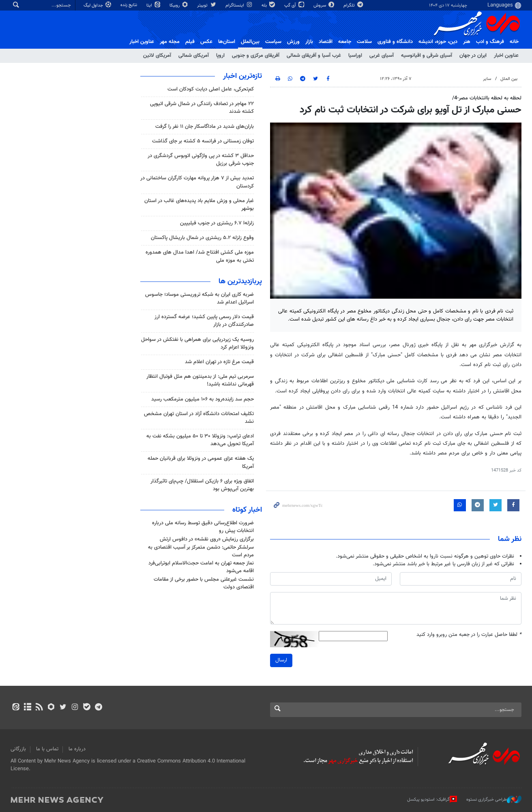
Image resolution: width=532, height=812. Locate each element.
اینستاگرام (239, 5)
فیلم (190, 42)
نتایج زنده (129, 5)
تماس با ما (47, 749)
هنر (467, 42)
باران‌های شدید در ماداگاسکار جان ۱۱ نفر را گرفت (205, 127)
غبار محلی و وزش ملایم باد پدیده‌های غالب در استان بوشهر (199, 205)
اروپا (220, 56)
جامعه (345, 42)
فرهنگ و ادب (490, 42)
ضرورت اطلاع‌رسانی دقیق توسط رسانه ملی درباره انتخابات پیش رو (203, 527)
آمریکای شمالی (194, 56)
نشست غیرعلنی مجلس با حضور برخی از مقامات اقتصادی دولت (204, 583)
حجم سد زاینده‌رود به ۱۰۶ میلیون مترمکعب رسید (203, 399)
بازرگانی (18, 749)
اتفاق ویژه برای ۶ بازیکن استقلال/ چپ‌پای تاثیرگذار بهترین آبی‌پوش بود (202, 485)
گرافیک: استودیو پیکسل (432, 799)
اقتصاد (326, 42)
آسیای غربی (382, 56)
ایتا (154, 5)
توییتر (207, 5)
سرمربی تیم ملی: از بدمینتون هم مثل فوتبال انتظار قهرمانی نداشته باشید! (200, 380)
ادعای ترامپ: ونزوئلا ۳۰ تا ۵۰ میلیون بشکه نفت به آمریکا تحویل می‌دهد (200, 440)
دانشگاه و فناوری (395, 42)
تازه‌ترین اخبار (242, 76)
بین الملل (509, 79)
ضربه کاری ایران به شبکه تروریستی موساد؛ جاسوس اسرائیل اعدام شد (199, 298)
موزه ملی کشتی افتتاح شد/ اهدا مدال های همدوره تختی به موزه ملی (200, 256)
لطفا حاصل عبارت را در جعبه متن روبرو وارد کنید (469, 635)
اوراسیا (355, 56)
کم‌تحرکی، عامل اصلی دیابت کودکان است (211, 89)
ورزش (293, 42)
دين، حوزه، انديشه (438, 42)
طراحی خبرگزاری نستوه (494, 799)
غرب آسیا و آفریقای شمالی (314, 56)
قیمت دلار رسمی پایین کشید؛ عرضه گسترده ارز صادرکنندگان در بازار (204, 321)
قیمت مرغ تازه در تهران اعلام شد (219, 362)
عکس (206, 42)
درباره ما (77, 749)
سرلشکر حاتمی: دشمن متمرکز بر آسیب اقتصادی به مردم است (201, 551)
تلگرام (354, 5)
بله (269, 5)
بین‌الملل (250, 42)
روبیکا (179, 5)
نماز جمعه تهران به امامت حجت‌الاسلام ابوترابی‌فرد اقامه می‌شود (201, 567)
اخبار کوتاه (247, 510)
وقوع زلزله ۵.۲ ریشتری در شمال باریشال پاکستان (202, 238)
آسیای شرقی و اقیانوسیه (427, 56)
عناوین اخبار (506, 56)
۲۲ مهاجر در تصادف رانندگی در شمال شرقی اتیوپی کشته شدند (202, 108)
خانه (514, 42)
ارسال (281, 660)
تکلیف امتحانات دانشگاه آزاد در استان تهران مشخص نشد (199, 418)
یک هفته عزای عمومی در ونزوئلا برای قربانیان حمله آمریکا (201, 462)
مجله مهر (170, 42)
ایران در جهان (473, 56)
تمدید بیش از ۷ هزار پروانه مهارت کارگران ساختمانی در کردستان (197, 182)
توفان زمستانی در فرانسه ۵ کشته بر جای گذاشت (203, 141)
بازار (309, 42)
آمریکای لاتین (157, 56)
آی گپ (295, 5)
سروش (324, 5)
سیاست (273, 42)
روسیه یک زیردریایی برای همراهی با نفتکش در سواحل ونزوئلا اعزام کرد (197, 344)
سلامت (364, 42)
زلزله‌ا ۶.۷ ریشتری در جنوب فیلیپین (217, 223)
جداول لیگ (98, 5)
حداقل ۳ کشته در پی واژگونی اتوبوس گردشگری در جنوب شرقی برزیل (201, 160)
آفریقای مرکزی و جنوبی (256, 56)
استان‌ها (227, 42)
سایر (487, 79)
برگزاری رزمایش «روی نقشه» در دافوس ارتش (207, 539)
